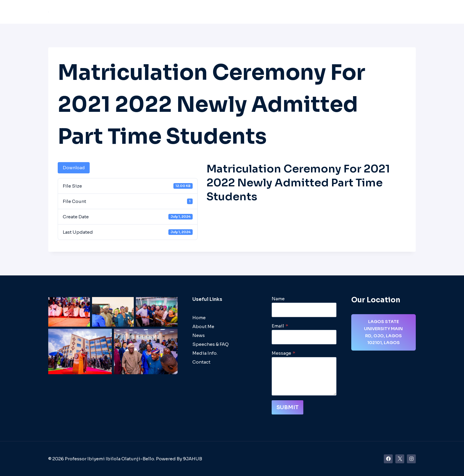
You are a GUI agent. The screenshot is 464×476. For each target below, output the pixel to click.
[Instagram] (411, 459)
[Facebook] (388, 459)
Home (159, 12)
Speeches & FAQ (287, 12)
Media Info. (205, 353)
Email (280, 326)
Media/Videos (348, 12)
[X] (400, 459)
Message (283, 353)
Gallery (379, 12)
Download (74, 168)
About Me (183, 12)
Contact (403, 12)
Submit (287, 407)
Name (278, 299)
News (318, 12)
